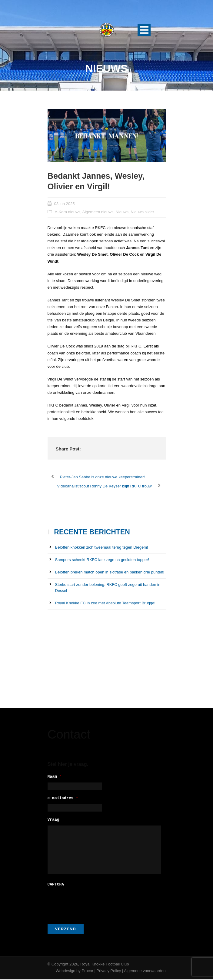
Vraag (53, 822)
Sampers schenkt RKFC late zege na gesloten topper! (102, 560)
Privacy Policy (109, 972)
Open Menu (144, 30)
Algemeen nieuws (98, 212)
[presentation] (94, 903)
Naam (55, 777)
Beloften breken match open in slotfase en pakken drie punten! (110, 572)
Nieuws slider (142, 212)
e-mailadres (63, 799)
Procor (87, 972)
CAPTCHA (56, 886)
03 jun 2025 (65, 204)
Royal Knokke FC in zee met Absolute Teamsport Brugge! (105, 603)
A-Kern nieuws (68, 212)
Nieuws (122, 212)
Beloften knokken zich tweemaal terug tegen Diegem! (102, 547)
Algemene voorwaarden (145, 972)
